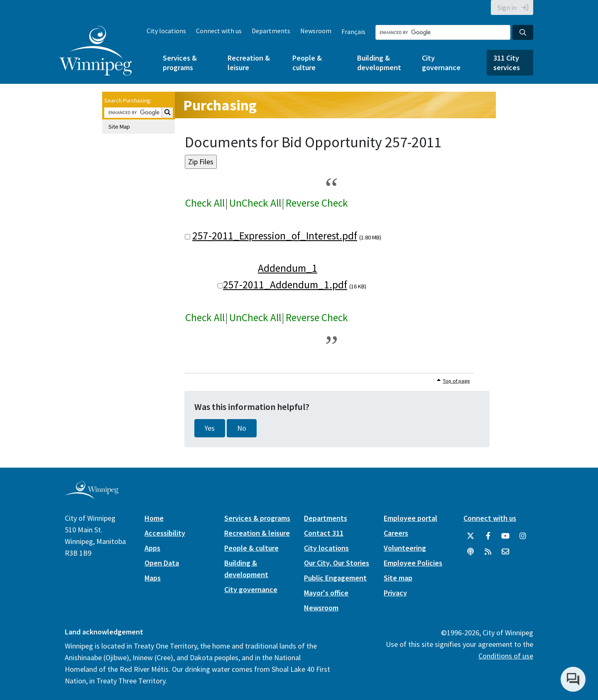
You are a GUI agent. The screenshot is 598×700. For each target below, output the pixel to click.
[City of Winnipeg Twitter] (471, 536)
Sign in (507, 7)
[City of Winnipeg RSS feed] (488, 552)
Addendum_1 (288, 268)
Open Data (162, 563)
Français (353, 32)
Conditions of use (506, 656)
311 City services (507, 63)
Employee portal (411, 518)
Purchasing (220, 105)
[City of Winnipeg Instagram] (523, 536)
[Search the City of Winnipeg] (443, 32)
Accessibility (165, 533)
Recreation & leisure (249, 63)
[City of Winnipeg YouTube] (505, 536)
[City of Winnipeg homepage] (92, 496)
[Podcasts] (471, 552)
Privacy (395, 593)
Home (154, 518)
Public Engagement (335, 578)
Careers (396, 533)
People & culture (307, 63)
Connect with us (219, 31)
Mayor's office (326, 593)
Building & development (379, 63)
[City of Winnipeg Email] (505, 552)
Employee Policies (413, 563)
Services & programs (180, 63)
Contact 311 (324, 533)
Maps (153, 578)
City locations (166, 31)
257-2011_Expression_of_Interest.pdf (275, 236)
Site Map (119, 127)
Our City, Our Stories (337, 563)
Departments (271, 31)
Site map (398, 578)
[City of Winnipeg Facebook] (488, 536)
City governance (441, 63)
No (242, 428)
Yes (210, 428)
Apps (152, 548)
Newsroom (316, 31)
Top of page (456, 381)
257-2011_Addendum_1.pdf (285, 285)
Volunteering (405, 548)
